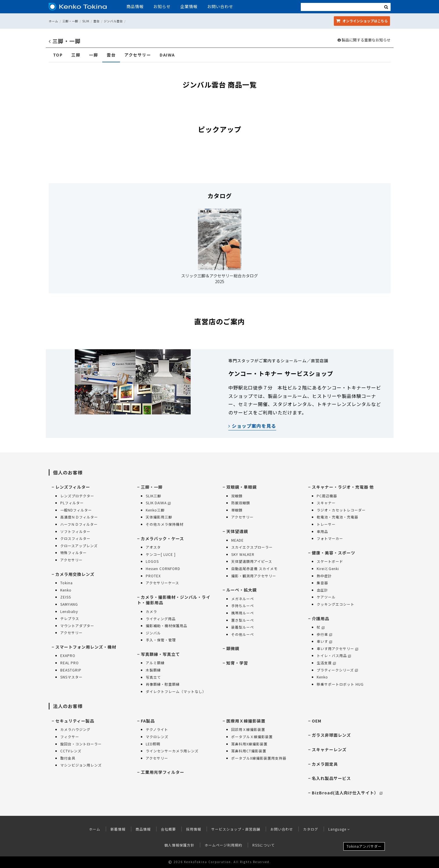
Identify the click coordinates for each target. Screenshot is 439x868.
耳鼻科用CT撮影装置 (249, 751)
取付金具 (68, 758)
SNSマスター (71, 677)
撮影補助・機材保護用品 (166, 626)
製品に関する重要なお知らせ (364, 40)
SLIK (86, 21)
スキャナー (326, 503)
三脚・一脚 (70, 21)
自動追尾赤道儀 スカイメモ (254, 568)
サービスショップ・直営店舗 (236, 829)
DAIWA (167, 55)
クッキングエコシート (336, 604)
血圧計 (322, 590)
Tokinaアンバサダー (364, 846)
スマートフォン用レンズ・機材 (86, 647)
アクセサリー (138, 55)
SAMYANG (69, 604)
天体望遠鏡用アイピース (252, 561)
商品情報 (135, 6)
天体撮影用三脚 (159, 517)
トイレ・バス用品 (334, 655)
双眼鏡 (237, 496)
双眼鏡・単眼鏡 (242, 487)
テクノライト (157, 729)
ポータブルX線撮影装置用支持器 (259, 758)
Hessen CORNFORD (163, 568)
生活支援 (326, 663)
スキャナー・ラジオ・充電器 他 (343, 487)
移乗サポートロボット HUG (340, 684)
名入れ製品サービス (331, 778)
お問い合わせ (220, 6)
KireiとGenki (328, 568)
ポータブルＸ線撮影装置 (252, 737)
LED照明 (153, 744)
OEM (317, 721)
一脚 (93, 55)
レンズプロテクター (77, 496)
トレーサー (326, 524)
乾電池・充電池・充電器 (337, 517)
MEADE (237, 540)
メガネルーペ (243, 599)
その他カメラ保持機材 (165, 524)
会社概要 (168, 829)
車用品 (322, 531)
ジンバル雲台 (113, 21)
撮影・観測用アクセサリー (254, 576)
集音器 (322, 583)
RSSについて (264, 845)
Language (339, 829)
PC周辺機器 (327, 496)
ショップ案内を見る (252, 426)
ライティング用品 (161, 619)
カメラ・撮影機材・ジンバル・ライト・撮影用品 (174, 600)
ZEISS (66, 597)
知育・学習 (237, 663)
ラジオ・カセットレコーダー (341, 510)
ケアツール (326, 597)
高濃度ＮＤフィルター (79, 517)
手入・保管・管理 (161, 640)
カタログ (311, 829)
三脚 (76, 55)
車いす (324, 641)
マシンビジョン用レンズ (81, 765)
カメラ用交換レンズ (75, 574)
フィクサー (70, 737)
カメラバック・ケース (162, 538)
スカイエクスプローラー (252, 547)
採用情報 (194, 829)
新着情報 (118, 829)
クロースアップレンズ (79, 546)
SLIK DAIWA (158, 503)
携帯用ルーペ (243, 613)
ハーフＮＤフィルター (79, 524)
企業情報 (189, 6)
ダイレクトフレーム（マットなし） (176, 691)
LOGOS (152, 561)
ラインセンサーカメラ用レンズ (172, 751)
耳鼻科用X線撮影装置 (249, 744)
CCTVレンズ (71, 751)
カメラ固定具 (325, 764)
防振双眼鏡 (241, 503)
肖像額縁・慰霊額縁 (163, 684)
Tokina (67, 583)
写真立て (153, 677)
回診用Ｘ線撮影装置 (248, 729)
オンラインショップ (362, 21)
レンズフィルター (73, 487)
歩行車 (324, 634)
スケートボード (330, 561)
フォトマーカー (330, 538)
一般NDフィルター (76, 510)
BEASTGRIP (71, 670)
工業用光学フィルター (163, 772)
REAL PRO (70, 663)
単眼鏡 (237, 510)
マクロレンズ (157, 737)
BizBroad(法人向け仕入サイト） (347, 793)
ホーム (53, 21)
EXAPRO (68, 655)
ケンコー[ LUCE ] (161, 554)
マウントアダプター (77, 626)
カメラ (151, 611)
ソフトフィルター (75, 531)
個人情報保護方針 (179, 845)
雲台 (96, 21)
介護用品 (320, 618)
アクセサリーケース (162, 583)
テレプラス (70, 618)
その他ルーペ (243, 634)
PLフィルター (72, 503)
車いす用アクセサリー (337, 648)
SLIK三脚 (153, 496)
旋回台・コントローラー (81, 744)
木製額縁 (153, 670)
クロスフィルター (75, 538)
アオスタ (153, 547)
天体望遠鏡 (237, 531)
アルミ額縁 (155, 663)
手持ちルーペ (243, 606)
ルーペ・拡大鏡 (242, 590)
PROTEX (153, 576)
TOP (58, 55)
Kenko (66, 590)
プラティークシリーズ (337, 670)
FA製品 (148, 721)
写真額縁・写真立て (160, 654)
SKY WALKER (243, 554)
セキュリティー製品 (75, 721)
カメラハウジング (75, 729)
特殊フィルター (73, 553)
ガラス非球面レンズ (331, 735)
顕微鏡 (233, 648)
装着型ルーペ (243, 627)
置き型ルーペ (243, 620)
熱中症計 (324, 576)
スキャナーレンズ (329, 749)
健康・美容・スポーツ (334, 553)
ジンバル (153, 633)
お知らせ (162, 6)
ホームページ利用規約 (223, 845)
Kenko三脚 (155, 510)
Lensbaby (69, 611)
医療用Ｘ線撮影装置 (246, 721)
